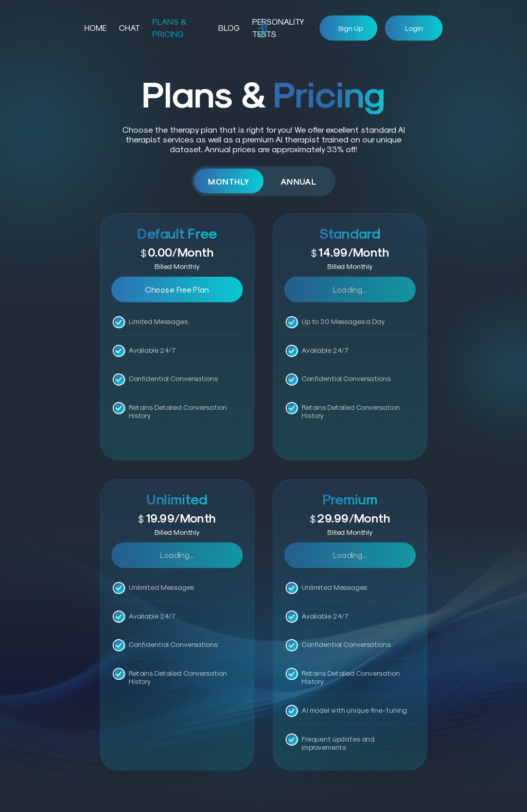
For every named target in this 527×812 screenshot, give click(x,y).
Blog (229, 28)
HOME (95, 28)
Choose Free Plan (177, 289)
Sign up (350, 28)
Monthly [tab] (229, 181)
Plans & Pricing (169, 28)
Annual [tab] (298, 181)
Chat (129, 28)
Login (414, 28)
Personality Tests (278, 28)
